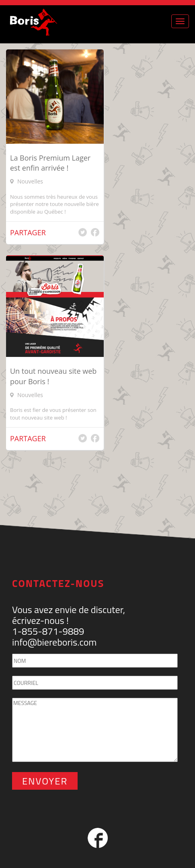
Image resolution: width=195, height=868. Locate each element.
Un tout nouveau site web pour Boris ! (53, 376)
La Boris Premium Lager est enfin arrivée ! (50, 163)
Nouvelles (30, 181)
